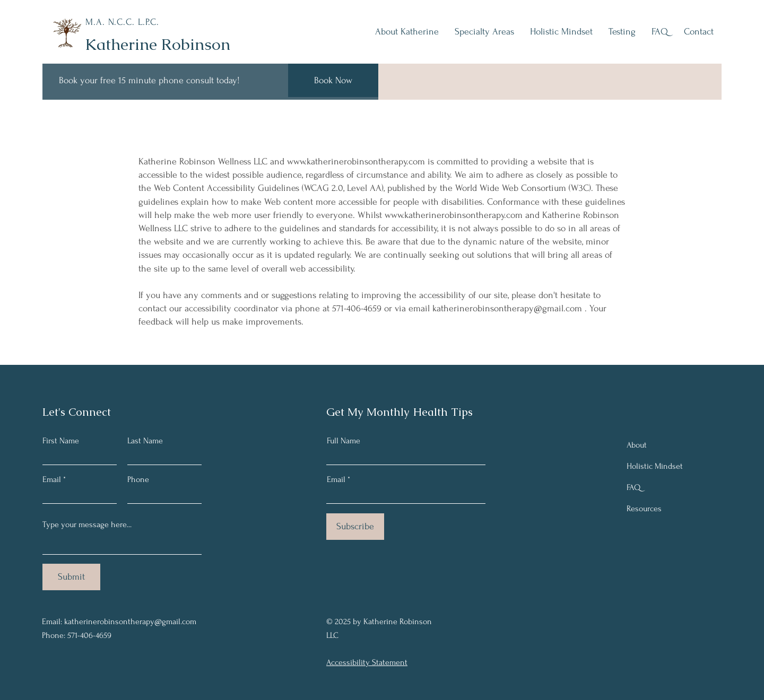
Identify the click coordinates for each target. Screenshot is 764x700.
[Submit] (71, 577)
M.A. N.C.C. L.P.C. (122, 22)
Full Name (344, 441)
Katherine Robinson (158, 44)
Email (52, 479)
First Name (61, 441)
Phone (138, 479)
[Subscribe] (355, 527)
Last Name (145, 441)
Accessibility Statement (367, 662)
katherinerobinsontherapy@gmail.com (507, 308)
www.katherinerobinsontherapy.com (356, 161)
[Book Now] (333, 80)
